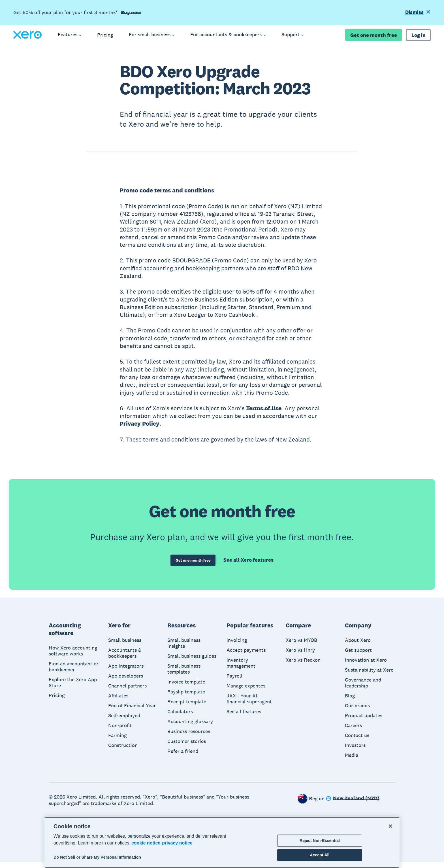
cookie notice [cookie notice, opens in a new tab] (146, 843)
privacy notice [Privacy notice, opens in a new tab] (177, 843)
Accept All (320, 855)
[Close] (390, 826)
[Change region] (353, 805)
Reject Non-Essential (320, 841)
